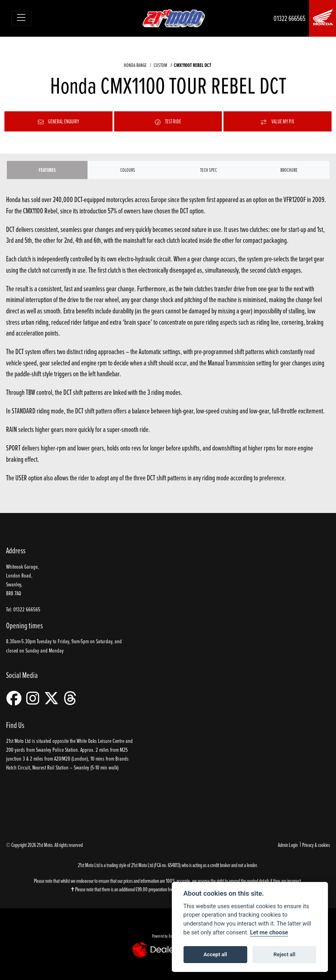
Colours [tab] (128, 170)
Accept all (215, 954)
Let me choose (269, 933)
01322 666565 (289, 18)
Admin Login (288, 845)
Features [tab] (47, 170)
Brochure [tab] (289, 170)
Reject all (284, 954)
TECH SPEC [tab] (209, 170)
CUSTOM (160, 65)
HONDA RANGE (135, 65)
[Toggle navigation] (22, 18)
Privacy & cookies (316, 845)
